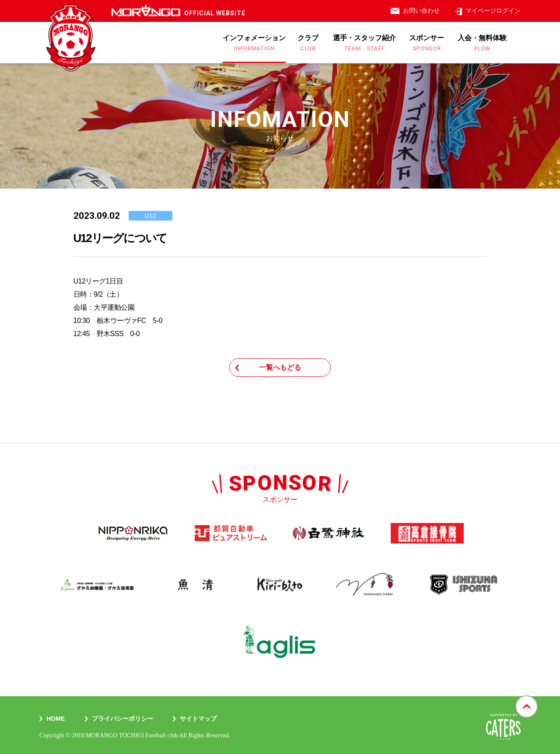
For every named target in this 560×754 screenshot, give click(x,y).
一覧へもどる (280, 367)
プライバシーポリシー (122, 719)
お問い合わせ (421, 11)
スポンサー (427, 43)
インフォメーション (254, 43)
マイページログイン (493, 11)
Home (56, 719)
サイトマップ (198, 719)
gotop (527, 696)
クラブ (308, 43)
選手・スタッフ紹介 (364, 43)
